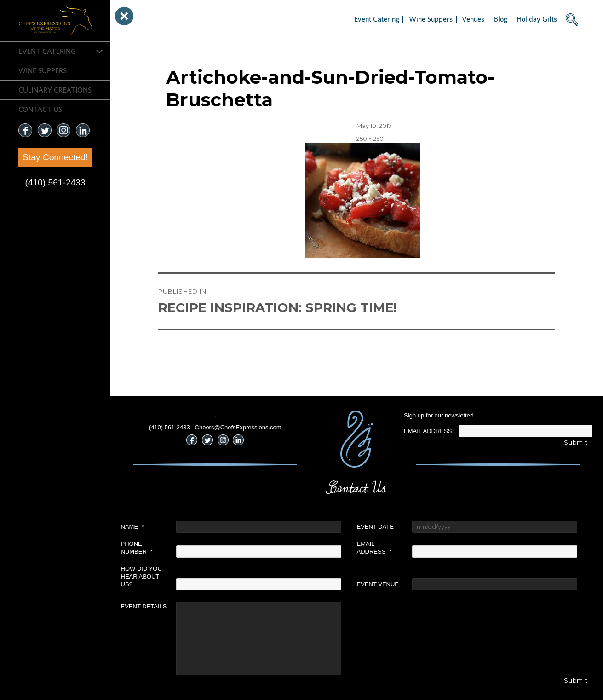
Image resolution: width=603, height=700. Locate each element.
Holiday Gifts (537, 19)
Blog (501, 19)
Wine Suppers (43, 70)
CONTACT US (40, 109)
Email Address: (429, 431)
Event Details (144, 606)
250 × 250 (370, 139)
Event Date (375, 527)
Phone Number (137, 548)
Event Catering (47, 51)
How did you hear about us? (141, 576)
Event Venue (378, 584)
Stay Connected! (55, 157)
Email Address (374, 548)
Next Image (176, 35)
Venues (473, 19)
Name (133, 527)
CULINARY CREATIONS (55, 90)
